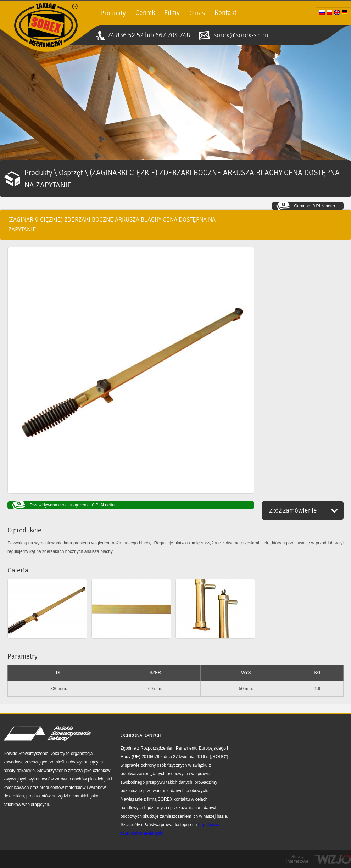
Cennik (145, 13)
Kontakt (225, 13)
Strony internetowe (297, 859)
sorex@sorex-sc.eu (241, 35)
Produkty (113, 13)
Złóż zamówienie (293, 510)
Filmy (172, 13)
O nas (197, 13)
